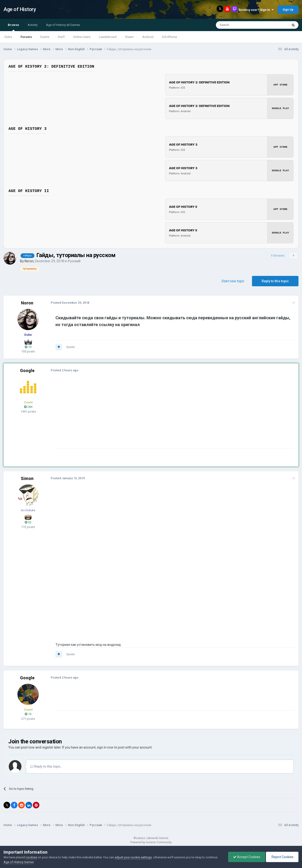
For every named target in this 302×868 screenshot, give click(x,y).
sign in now (105, 747)
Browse (13, 27)
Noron (29, 261)
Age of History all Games (63, 25)
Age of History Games (19, 862)
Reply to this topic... (46, 766)
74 (28, 714)
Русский (74, 261)
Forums (26, 37)
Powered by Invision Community (151, 842)
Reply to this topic (275, 281)
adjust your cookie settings (133, 857)
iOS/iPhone (169, 37)
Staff (61, 37)
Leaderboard (108, 37)
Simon (27, 478)
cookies (31, 857)
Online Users (82, 37)
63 (28, 522)
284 (28, 407)
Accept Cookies (247, 857)
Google (27, 371)
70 (28, 347)
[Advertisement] (141, 415)
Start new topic (233, 281)
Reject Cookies (282, 857)
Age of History (20, 9)
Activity (33, 25)
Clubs (8, 37)
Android (148, 37)
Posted (70, 303)
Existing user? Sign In (256, 10)
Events (45, 37)
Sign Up (288, 10)
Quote (70, 347)
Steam (129, 37)
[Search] (241, 25)
